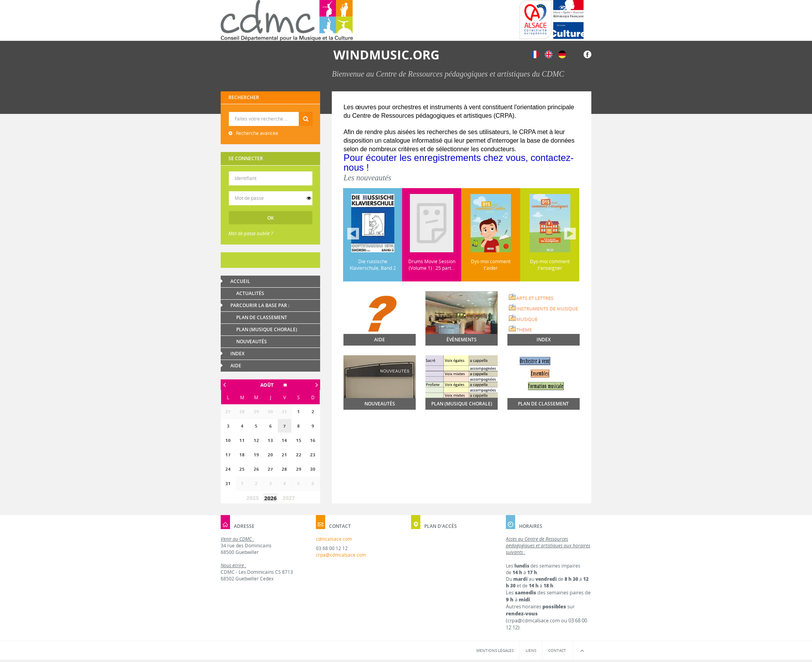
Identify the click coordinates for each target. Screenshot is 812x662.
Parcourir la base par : (260, 305)
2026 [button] (270, 498)
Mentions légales (495, 650)
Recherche (271, 112)
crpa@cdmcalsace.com (341, 555)
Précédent (353, 234)
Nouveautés (252, 341)
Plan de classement (262, 317)
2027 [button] (289, 498)
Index (237, 354)
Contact (557, 650)
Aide (236, 366)
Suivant (570, 234)
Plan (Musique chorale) (267, 329)
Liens (531, 650)
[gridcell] (284, 426)
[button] (270, 385)
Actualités (250, 293)
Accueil (240, 281)
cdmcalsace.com (334, 539)
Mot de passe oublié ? (251, 233)
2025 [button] (253, 498)
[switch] (309, 198)
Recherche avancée (256, 133)
